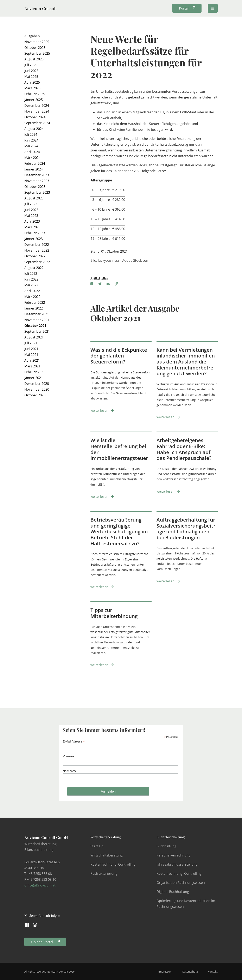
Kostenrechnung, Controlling (113, 864)
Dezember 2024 (37, 106)
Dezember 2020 (37, 384)
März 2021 (32, 366)
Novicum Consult (41, 8)
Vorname (69, 756)
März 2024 (32, 158)
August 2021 (34, 337)
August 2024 (34, 129)
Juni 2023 (31, 210)
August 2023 (34, 198)
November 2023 (37, 181)
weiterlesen (102, 410)
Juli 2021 (31, 343)
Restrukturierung (104, 873)
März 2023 (32, 227)
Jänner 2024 (34, 169)
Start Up (97, 846)
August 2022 (34, 268)
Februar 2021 (35, 372)
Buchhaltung (166, 846)
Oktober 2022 (35, 256)
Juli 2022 (31, 273)
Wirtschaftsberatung (106, 837)
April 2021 (32, 360)
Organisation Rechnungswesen (181, 883)
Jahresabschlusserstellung (177, 864)
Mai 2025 (31, 77)
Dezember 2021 (37, 314)
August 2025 (34, 59)
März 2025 (32, 88)
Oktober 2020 (35, 395)
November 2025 (37, 42)
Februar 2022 (35, 302)
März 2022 (32, 297)
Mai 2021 (31, 355)
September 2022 (37, 262)
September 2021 (37, 331)
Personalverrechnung (173, 855)
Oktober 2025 (35, 48)
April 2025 (32, 82)
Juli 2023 (31, 204)
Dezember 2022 (37, 245)
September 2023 (37, 192)
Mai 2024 (31, 146)
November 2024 (37, 111)
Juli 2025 (31, 65)
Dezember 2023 (37, 175)
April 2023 (32, 221)
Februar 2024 (35, 163)
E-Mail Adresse (74, 742)
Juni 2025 (31, 71)
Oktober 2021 (35, 326)
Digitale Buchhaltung (173, 892)
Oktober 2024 (35, 117)
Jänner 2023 (34, 239)
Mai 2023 (31, 216)
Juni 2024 (31, 140)
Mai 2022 (31, 285)
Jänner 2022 (34, 308)
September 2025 (37, 53)
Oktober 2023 (35, 187)
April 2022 (32, 291)
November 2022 (37, 250)
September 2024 (37, 123)
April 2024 (32, 152)
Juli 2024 (31, 134)
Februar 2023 (35, 233)
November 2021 (37, 320)
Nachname (70, 771)
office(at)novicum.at (40, 885)
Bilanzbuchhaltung (171, 837)
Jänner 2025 (34, 100)
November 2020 (37, 389)
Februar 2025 (35, 94)
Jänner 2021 (34, 378)
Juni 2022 (31, 279)
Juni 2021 (31, 349)
